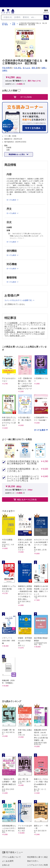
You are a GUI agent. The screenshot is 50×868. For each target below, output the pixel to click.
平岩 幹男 (14, 24)
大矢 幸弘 (18, 68)
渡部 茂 (34, 68)
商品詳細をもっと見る (17, 154)
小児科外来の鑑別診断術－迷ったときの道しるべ (23, 470)
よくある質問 (8, 861)
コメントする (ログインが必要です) (18, 300)
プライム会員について (11, 857)
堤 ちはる (27, 68)
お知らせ (6, 865)
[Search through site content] (22, 17)
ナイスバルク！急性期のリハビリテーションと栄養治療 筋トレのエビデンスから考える (23, 479)
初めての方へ (33, 861)
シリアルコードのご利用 (37, 865)
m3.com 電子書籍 (5, 24)
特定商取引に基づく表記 (37, 857)
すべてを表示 (40, 430)
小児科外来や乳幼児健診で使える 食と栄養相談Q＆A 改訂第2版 (23, 462)
